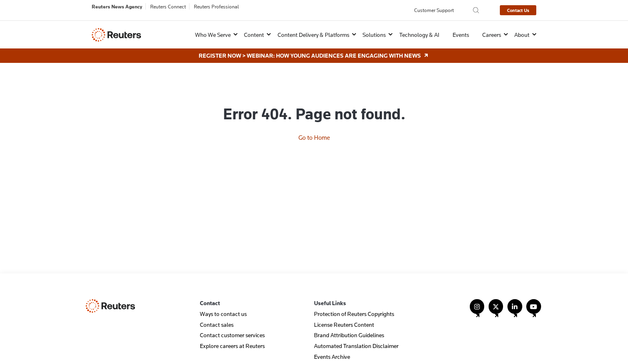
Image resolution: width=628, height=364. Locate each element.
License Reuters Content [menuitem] (344, 325)
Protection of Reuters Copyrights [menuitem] (354, 314)
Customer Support (434, 10)
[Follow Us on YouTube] (534, 310)
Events (461, 35)
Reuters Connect (168, 6)
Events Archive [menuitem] (332, 357)
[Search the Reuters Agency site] (476, 10)
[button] (211, 35)
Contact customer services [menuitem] (232, 335)
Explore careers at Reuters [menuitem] (232, 346)
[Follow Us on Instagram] (477, 310)
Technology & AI (419, 35)
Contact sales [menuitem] (217, 325)
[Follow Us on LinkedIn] (515, 310)
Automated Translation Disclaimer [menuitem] (356, 346)
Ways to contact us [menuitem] (223, 314)
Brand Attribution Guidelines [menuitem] (349, 335)
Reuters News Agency (117, 6)
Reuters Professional (216, 6)
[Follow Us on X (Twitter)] (496, 310)
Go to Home (314, 137)
